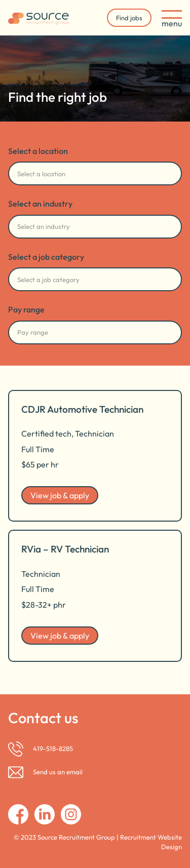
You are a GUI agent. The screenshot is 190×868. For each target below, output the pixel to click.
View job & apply (60, 495)
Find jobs (129, 18)
